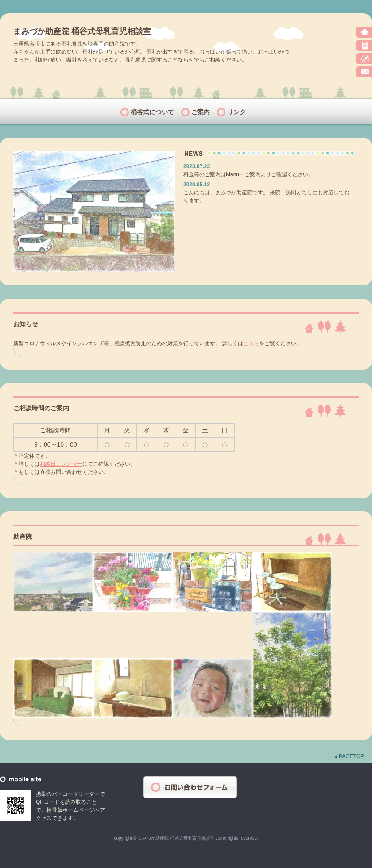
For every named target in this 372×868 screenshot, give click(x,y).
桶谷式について (152, 112)
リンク (236, 112)
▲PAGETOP (349, 756)
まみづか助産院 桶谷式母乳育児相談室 (82, 31)
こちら (251, 343)
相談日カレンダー (61, 464)
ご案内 (201, 112)
